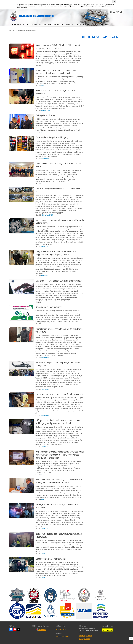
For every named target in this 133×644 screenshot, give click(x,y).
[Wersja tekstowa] (118, 12)
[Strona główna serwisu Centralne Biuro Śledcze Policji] (111, 12)
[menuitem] (16, 24)
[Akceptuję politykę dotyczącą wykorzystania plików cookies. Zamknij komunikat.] (114, 2)
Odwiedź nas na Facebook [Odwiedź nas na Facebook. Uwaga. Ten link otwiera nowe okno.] (11, 629)
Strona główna (14, 30)
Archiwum (33, 30)
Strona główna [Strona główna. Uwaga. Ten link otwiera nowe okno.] (42, 630)
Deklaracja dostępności (62, 636)
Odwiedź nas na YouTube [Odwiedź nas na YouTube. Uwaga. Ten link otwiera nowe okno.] (15, 629)
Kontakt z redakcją (61, 629)
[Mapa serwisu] (114, 12)
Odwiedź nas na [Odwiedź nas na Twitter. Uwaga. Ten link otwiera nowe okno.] (18, 629)
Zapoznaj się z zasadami (85, 636)
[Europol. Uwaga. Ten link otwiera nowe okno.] (34, 611)
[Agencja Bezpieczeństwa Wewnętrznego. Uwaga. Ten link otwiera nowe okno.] (51, 595)
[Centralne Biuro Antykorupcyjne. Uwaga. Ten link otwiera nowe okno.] (34, 595)
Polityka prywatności (84, 639)
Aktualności (24, 30)
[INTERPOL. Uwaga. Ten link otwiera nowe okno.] (51, 611)
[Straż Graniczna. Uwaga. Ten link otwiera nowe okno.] (84, 595)
